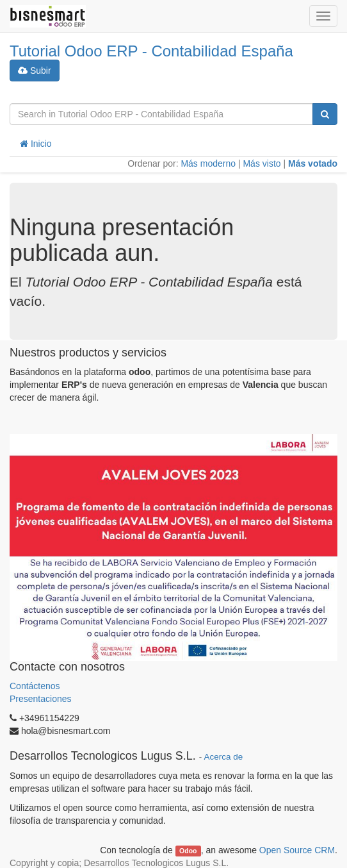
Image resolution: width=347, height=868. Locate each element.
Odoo (188, 851)
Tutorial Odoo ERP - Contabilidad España (151, 51)
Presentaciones (41, 699)
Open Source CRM (297, 850)
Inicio (36, 144)
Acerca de (223, 757)
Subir (35, 71)
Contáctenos (36, 686)
